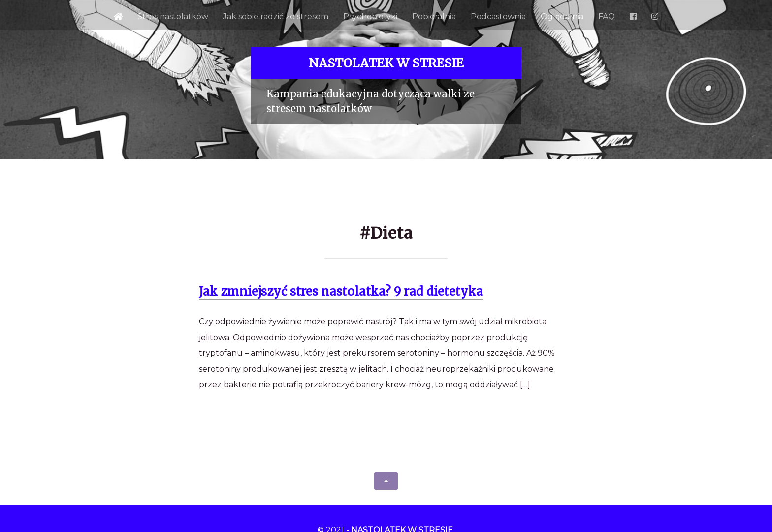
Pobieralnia (434, 16)
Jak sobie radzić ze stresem (276, 16)
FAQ (607, 16)
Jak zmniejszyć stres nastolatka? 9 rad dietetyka (341, 292)
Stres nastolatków (173, 16)
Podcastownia (498, 16)
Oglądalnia (562, 16)
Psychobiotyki (370, 16)
